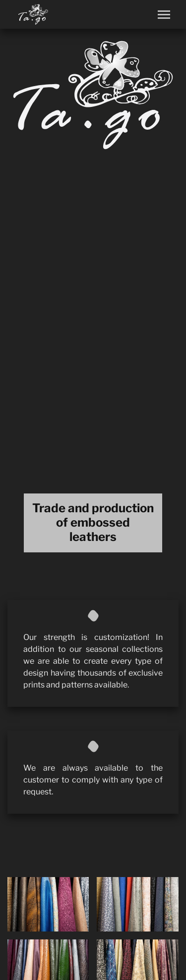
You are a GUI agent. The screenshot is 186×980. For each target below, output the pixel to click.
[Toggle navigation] (164, 15)
